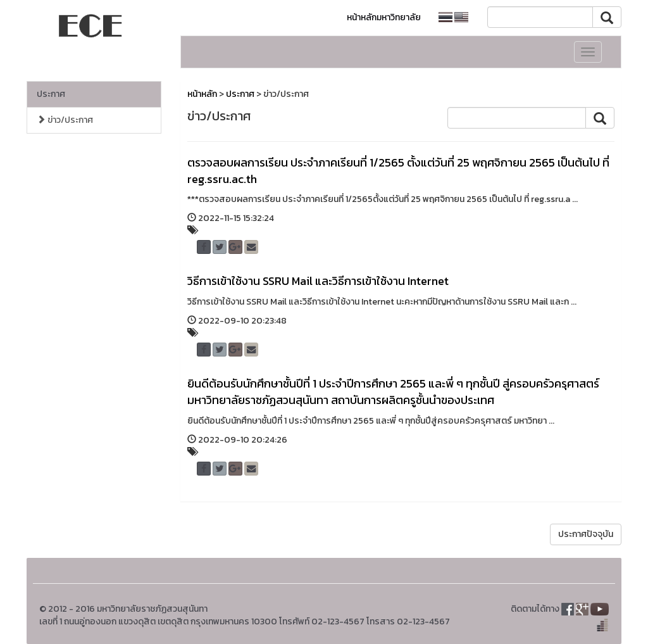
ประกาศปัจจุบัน (586, 534)
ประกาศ (51, 94)
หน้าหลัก (202, 94)
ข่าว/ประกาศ (65, 120)
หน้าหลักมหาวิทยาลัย (384, 17)
